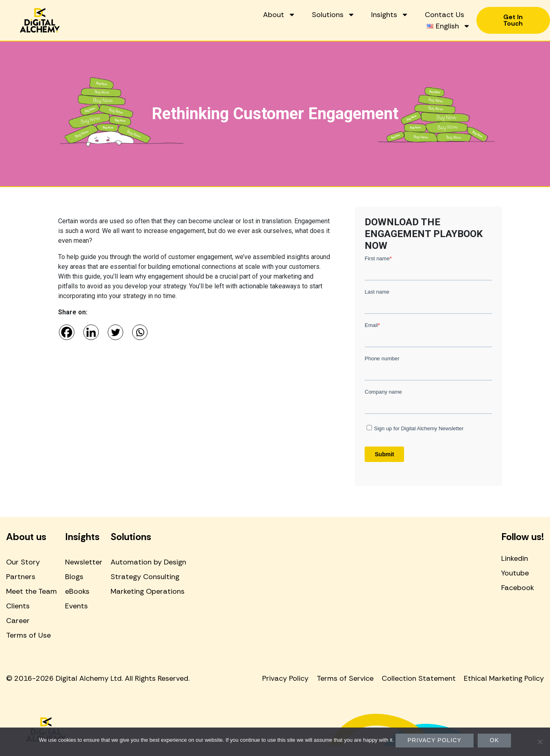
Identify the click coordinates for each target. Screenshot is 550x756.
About (279, 15)
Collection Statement (419, 678)
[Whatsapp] (140, 332)
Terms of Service (345, 678)
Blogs (74, 577)
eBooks (77, 591)
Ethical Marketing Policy (504, 678)
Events (76, 606)
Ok (495, 740)
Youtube (515, 573)
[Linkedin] (91, 332)
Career (18, 621)
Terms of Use (28, 635)
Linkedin (515, 558)
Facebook (518, 588)
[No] (540, 742)
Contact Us (444, 15)
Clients (18, 606)
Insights (389, 15)
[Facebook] (67, 332)
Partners (21, 577)
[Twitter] (115, 332)
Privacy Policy (285, 678)
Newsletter (84, 562)
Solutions (333, 15)
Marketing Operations (148, 591)
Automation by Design (148, 562)
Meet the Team (32, 591)
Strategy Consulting (145, 577)
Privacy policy (435, 740)
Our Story (23, 562)
